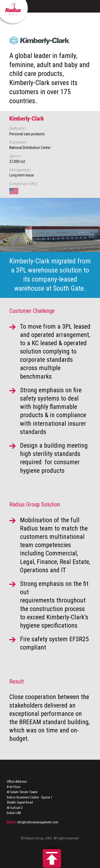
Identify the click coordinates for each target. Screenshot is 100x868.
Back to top (50, 857)
